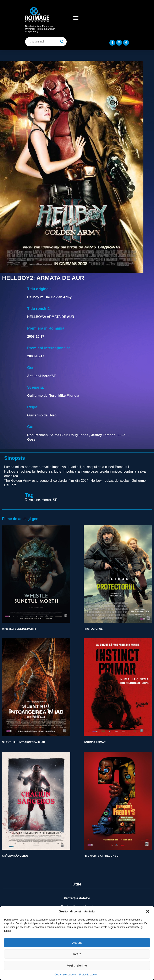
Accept (77, 943)
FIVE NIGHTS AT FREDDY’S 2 (101, 856)
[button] (148, 911)
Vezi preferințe (77, 965)
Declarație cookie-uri (66, 975)
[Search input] (44, 42)
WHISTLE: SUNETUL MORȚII (19, 629)
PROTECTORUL (93, 629)
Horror (46, 500)
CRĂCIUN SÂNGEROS (15, 856)
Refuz (77, 954)
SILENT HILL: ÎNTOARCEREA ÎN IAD (24, 742)
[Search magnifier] (62, 42)
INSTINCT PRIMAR (95, 742)
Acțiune (34, 500)
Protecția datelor (88, 975)
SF (55, 500)
